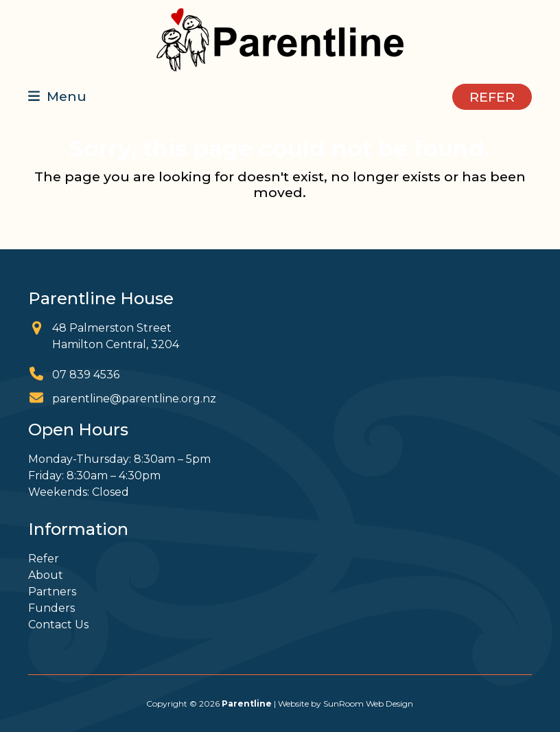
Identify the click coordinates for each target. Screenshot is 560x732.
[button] (57, 96)
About (46, 575)
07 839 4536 (86, 375)
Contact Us (58, 625)
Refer (44, 559)
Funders (51, 608)
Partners (52, 592)
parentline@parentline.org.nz (134, 399)
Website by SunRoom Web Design (346, 704)
